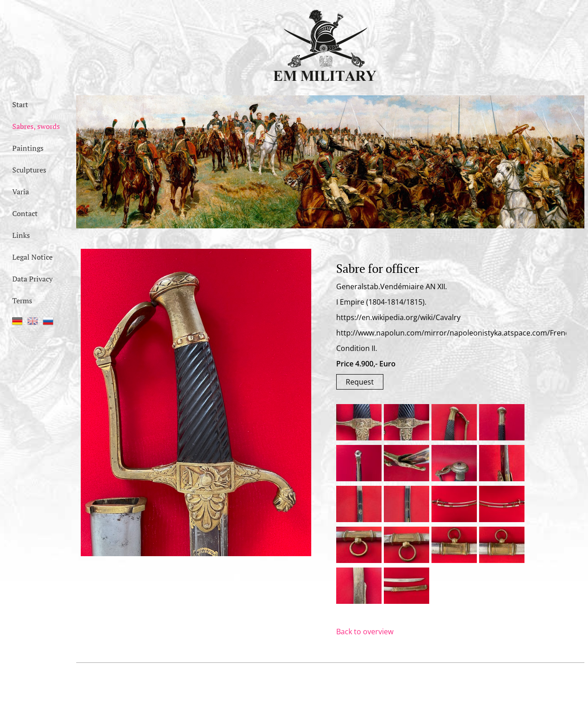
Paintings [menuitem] (28, 148)
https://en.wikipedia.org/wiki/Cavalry (398, 317)
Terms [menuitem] (22, 301)
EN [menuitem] (33, 321)
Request (360, 382)
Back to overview (365, 632)
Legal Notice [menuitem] (32, 257)
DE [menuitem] (17, 321)
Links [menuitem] (21, 235)
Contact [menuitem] (25, 213)
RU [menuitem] (48, 321)
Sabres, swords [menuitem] (36, 126)
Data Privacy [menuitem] (32, 279)
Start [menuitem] (20, 104)
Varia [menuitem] (21, 192)
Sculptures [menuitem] (29, 170)
